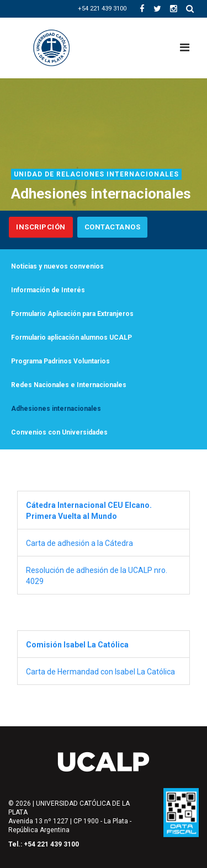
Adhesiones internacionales (56, 409)
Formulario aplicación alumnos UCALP (73, 337)
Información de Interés (48, 290)
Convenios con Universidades (59, 432)
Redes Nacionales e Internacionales (69, 385)
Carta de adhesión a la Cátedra (80, 543)
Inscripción (41, 227)
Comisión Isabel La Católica (77, 645)
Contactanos (113, 227)
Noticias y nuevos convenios (57, 266)
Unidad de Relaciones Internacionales (96, 174)
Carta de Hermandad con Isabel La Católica (100, 672)
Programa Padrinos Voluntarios (60, 361)
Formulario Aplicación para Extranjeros (72, 314)
